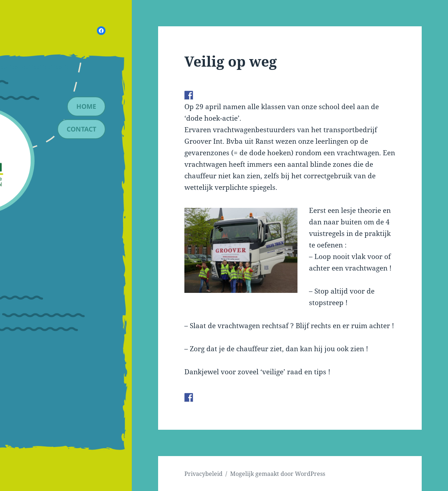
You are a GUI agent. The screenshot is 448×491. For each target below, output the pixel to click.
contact (81, 129)
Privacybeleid (203, 474)
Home (86, 106)
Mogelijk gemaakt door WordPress (278, 474)
